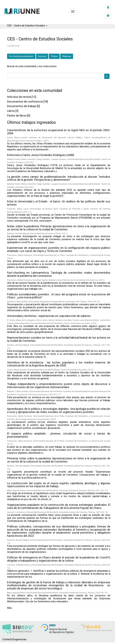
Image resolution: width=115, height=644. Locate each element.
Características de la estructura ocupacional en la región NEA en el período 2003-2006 (59, 132)
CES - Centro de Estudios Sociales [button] (27, 26)
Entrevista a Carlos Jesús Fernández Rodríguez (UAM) (41, 155)
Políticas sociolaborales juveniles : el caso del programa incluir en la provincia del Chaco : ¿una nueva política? (59, 296)
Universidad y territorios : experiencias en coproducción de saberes (49, 316)
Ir (107, 76)
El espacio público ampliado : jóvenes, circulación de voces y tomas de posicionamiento (59, 435)
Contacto (7, 639)
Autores (42, 56)
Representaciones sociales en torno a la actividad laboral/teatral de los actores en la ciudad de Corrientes (59, 339)
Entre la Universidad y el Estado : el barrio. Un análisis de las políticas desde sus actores (59, 203)
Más (9, 608)
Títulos (54, 56)
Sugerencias (20, 639)
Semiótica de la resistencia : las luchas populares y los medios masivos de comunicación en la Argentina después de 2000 (59, 364)
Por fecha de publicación (21, 56)
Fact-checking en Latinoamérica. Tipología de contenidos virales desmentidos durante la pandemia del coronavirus (59, 274)
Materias (67, 56)
